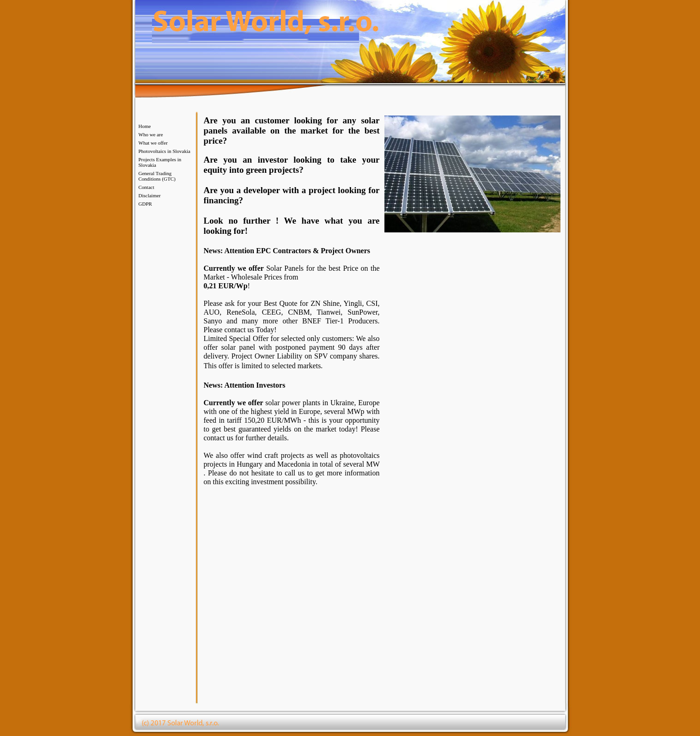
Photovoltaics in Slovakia (164, 151)
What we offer (153, 143)
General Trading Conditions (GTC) (157, 176)
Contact (146, 187)
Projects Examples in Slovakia (160, 162)
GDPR (145, 204)
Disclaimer (150, 195)
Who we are (151, 134)
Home (145, 126)
